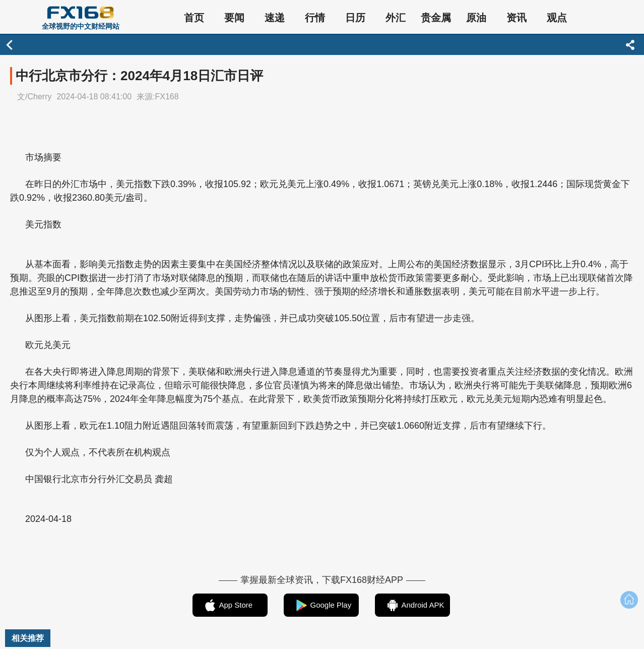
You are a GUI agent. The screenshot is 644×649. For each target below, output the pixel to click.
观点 (557, 18)
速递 (275, 18)
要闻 (234, 18)
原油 (476, 18)
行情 (315, 18)
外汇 (396, 18)
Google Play (331, 605)
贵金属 (436, 18)
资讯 (517, 18)
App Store (236, 605)
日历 (355, 18)
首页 (194, 18)
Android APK (423, 605)
